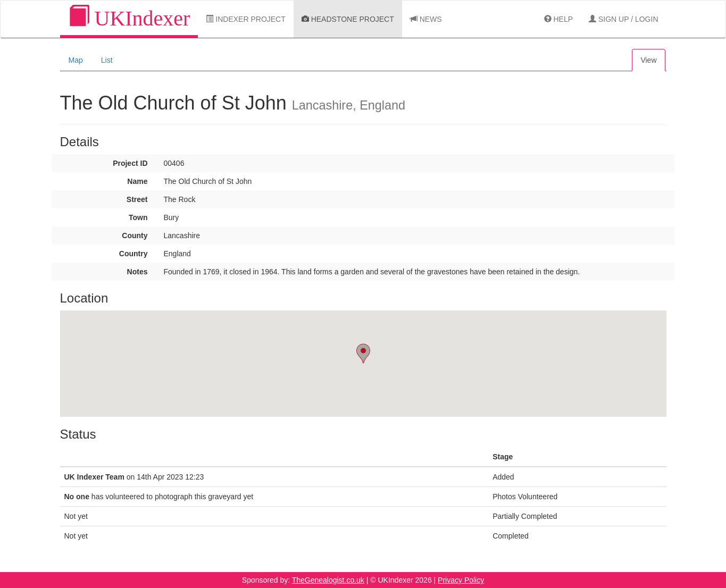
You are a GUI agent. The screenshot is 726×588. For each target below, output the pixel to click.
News (426, 19)
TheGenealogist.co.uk (328, 580)
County (135, 236)
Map (76, 60)
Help (558, 19)
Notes (137, 272)
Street (137, 199)
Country (133, 254)
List (107, 60)
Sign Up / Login (623, 19)
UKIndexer (129, 18)
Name (137, 181)
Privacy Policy (461, 580)
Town (138, 217)
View (648, 60)
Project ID (130, 163)
